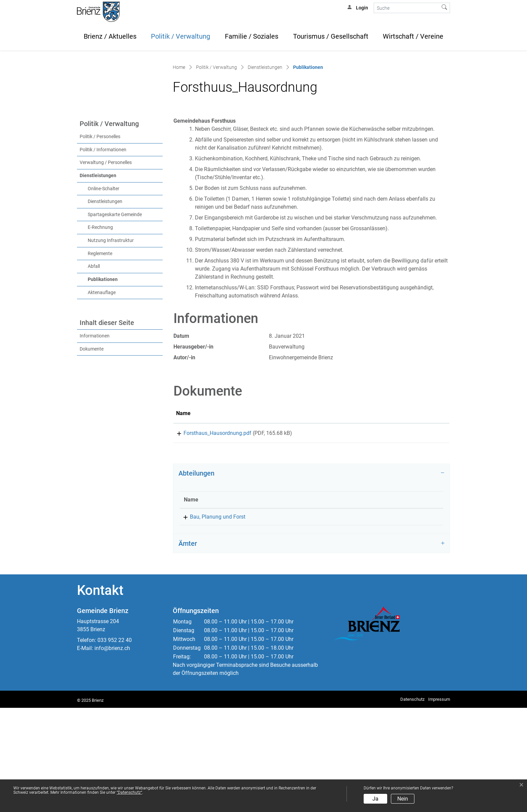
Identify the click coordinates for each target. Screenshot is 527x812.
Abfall (94, 368)
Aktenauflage (102, 394)
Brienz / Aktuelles (110, 36)
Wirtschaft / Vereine (413, 36)
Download (416, 536)
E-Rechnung (100, 329)
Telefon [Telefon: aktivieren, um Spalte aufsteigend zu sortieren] (319, 604)
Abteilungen (196, 577)
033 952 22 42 (327, 621)
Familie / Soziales (252, 36)
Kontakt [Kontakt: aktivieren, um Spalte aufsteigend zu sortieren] (403, 604)
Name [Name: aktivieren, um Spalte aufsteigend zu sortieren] (183, 515)
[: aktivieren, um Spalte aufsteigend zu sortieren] (416, 516)
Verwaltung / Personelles (106, 264)
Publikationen (117, 381)
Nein (403, 799)
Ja (375, 799)
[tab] (311, 577)
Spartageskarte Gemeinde (115, 316)
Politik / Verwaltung (180, 36)
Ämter (188, 648)
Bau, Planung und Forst (212, 621)
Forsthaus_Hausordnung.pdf (210, 535)
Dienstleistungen (98, 277)
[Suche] (407, 8)
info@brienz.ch (112, 752)
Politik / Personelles (100, 238)
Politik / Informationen (103, 251)
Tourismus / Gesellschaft (331, 36)
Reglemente (100, 355)
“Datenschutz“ (129, 793)
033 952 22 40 (115, 744)
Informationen (95, 438)
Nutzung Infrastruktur (111, 342)
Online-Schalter (104, 290)
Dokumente (92, 451)
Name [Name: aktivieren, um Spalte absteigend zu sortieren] (191, 604)
